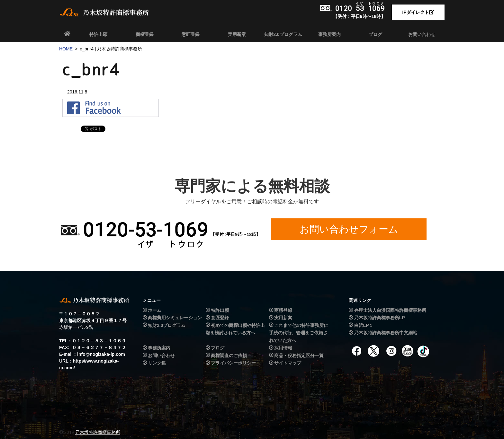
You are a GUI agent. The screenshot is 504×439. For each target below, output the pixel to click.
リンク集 (157, 363)
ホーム (155, 310)
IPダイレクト (418, 12)
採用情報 (283, 348)
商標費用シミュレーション (175, 318)
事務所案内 (329, 34)
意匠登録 (191, 34)
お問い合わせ (422, 34)
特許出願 (98, 34)
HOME (66, 49)
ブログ (375, 34)
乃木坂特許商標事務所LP (380, 318)
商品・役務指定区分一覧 (299, 356)
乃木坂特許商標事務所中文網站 (386, 333)
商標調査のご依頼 (229, 356)
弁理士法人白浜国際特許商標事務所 (390, 310)
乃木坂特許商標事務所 (98, 432)
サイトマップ (288, 363)
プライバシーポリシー (233, 363)
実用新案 (237, 34)
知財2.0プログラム (283, 34)
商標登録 (145, 34)
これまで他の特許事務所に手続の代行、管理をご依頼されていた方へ (299, 333)
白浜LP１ (364, 325)
